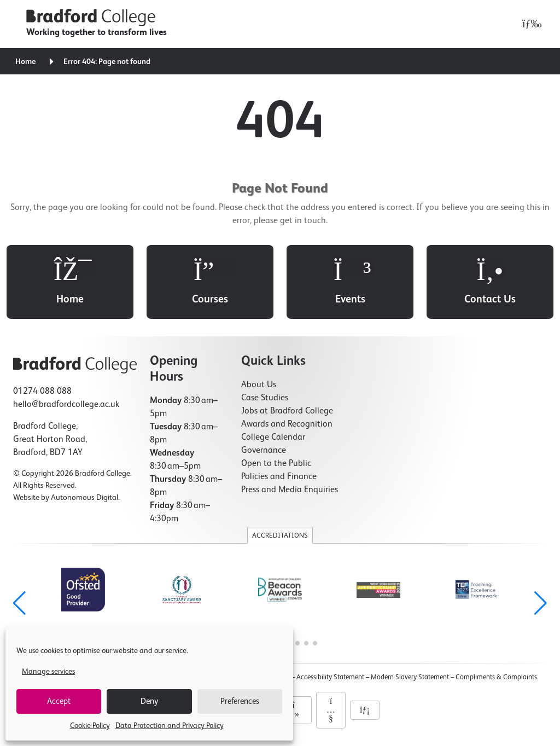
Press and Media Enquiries (290, 490)
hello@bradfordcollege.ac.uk (66, 405)
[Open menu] (529, 24)
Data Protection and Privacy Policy (170, 726)
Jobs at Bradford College (287, 411)
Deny (149, 701)
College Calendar (273, 438)
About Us (259, 385)
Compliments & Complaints (496, 677)
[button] (541, 603)
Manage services (48, 672)
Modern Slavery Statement (410, 677)
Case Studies (265, 398)
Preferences (240, 701)
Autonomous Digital (84, 498)
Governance (264, 451)
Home (25, 62)
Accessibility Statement (330, 677)
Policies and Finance (279, 477)
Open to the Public (276, 464)
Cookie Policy (90, 726)
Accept (59, 701)
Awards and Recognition (287, 424)
